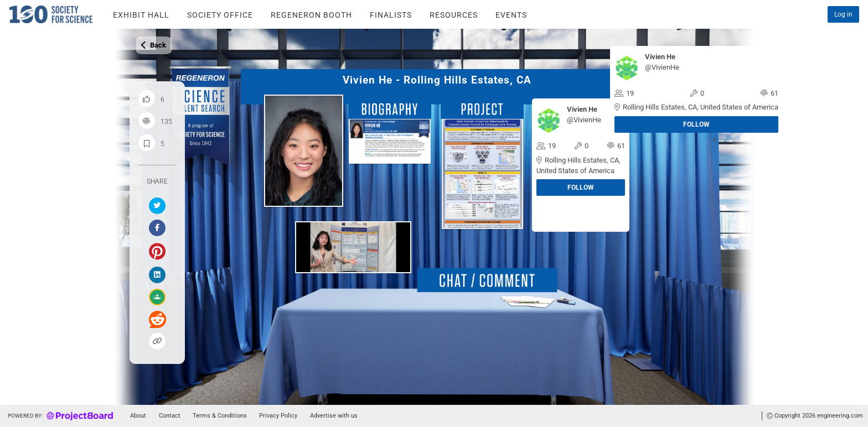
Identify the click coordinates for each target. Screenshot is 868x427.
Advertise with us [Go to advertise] (334, 416)
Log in (843, 14)
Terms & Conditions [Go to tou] (220, 416)
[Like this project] (147, 98)
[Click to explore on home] (43, 14)
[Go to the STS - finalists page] (391, 14)
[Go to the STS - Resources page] (454, 14)
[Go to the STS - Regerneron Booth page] (311, 14)
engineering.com (840, 416)
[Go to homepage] (59, 416)
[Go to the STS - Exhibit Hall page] (141, 14)
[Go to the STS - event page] (511, 14)
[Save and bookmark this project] (147, 143)
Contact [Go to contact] (170, 416)
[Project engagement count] (147, 121)
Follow (696, 124)
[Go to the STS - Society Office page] (220, 14)
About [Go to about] (138, 416)
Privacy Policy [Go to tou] (278, 416)
